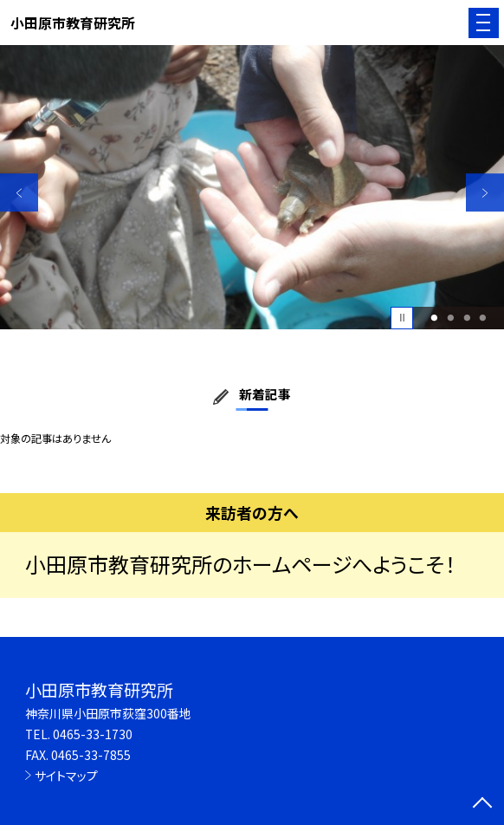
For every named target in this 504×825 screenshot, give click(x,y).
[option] (252, 187)
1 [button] (435, 318)
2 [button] (450, 318)
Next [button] (485, 193)
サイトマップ (66, 776)
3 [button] (467, 318)
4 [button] (483, 318)
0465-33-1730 (93, 734)
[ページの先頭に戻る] (482, 804)
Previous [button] (19, 193)
